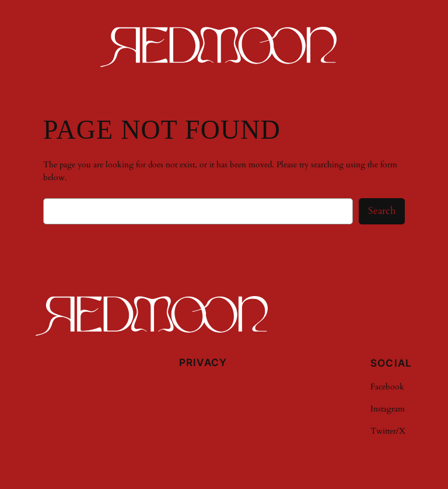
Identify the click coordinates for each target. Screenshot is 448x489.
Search (382, 211)
